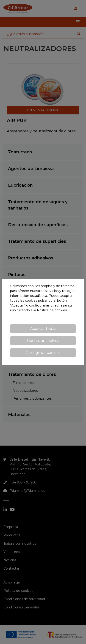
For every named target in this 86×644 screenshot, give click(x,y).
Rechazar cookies (43, 341)
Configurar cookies (43, 353)
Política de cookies (52, 310)
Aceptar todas (43, 329)
